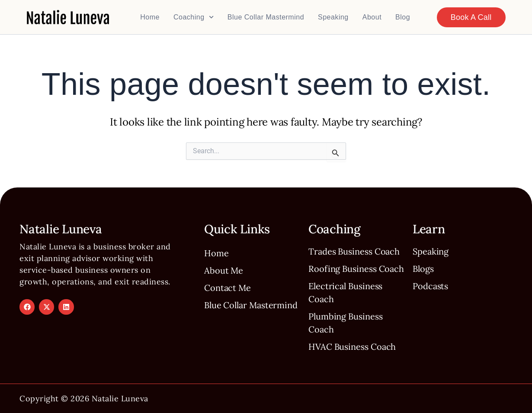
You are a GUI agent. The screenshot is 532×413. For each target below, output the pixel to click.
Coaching (194, 17)
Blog (403, 17)
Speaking (333, 17)
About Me (224, 270)
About (372, 17)
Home (150, 17)
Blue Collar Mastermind (266, 17)
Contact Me (228, 288)
